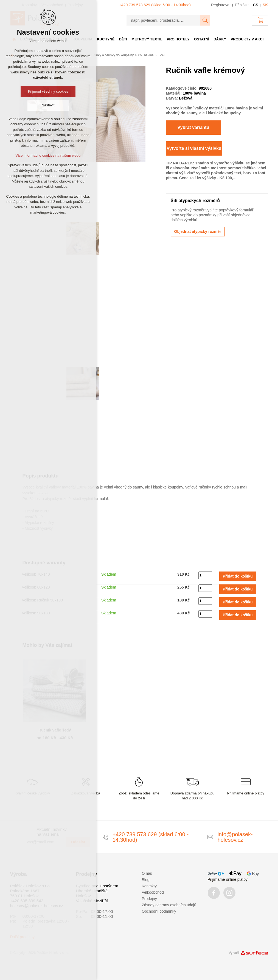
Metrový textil (147, 39)
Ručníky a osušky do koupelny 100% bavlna (121, 55)
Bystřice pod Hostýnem (97, 886)
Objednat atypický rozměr (198, 231)
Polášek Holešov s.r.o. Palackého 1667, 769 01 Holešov (30, 891)
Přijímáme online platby (228, 879)
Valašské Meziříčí (92, 901)
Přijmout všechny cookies (48, 91)
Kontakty (149, 886)
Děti (123, 39)
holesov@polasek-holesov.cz (37, 906)
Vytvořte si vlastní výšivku (194, 148)
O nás (147, 873)
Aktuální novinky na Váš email (52, 832)
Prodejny (149, 899)
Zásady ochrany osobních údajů (169, 905)
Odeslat (78, 842)
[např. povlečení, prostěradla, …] (163, 20)
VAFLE (165, 55)
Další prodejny (23, 937)
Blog (146, 880)
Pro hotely (178, 39)
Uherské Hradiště (92, 891)
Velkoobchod (153, 892)
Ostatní (202, 39)
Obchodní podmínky (159, 911)
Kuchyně (106, 39)
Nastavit (48, 105)
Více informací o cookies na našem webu (48, 155)
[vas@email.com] (44, 842)
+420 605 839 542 (27, 901)
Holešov (83, 896)
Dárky (220, 39)
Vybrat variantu (193, 127)
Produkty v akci (247, 39)
